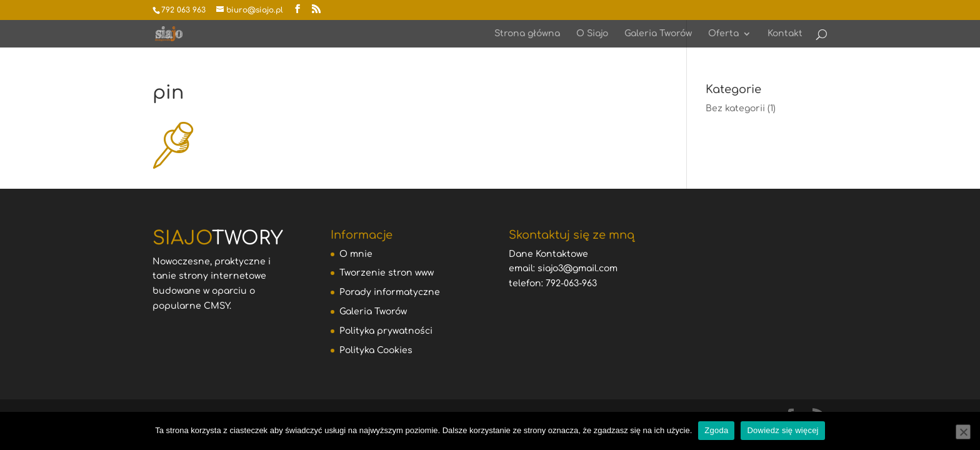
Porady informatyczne (390, 292)
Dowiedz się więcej (782, 430)
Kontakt (785, 34)
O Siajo (592, 34)
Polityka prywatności (386, 331)
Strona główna (527, 34)
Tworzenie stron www (387, 273)
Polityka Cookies (376, 350)
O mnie (356, 254)
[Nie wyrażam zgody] (963, 432)
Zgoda (716, 430)
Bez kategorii (735, 108)
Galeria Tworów (658, 34)
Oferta (723, 34)
